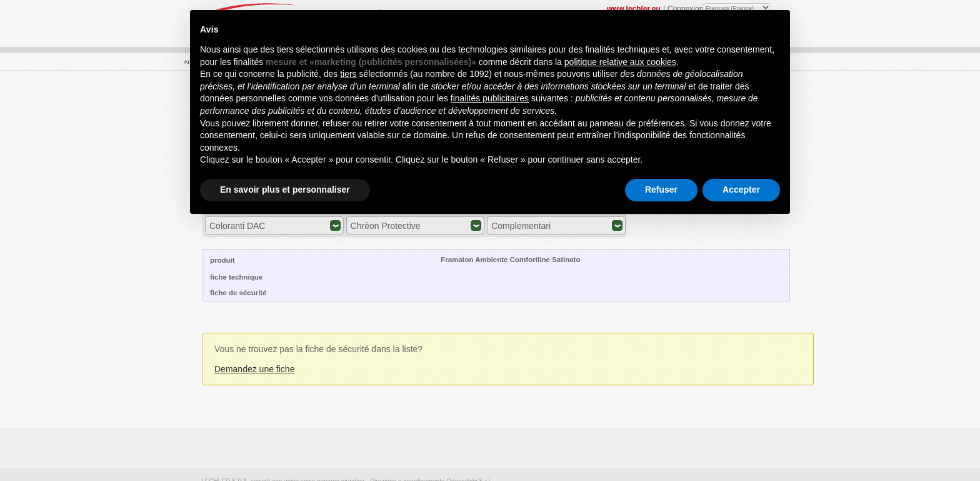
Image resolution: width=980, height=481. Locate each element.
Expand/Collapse (335, 225)
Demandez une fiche (254, 369)
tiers (348, 74)
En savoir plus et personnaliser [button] (285, 190)
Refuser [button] (661, 190)
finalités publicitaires (490, 98)
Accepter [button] (741, 190)
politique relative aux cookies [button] (620, 62)
